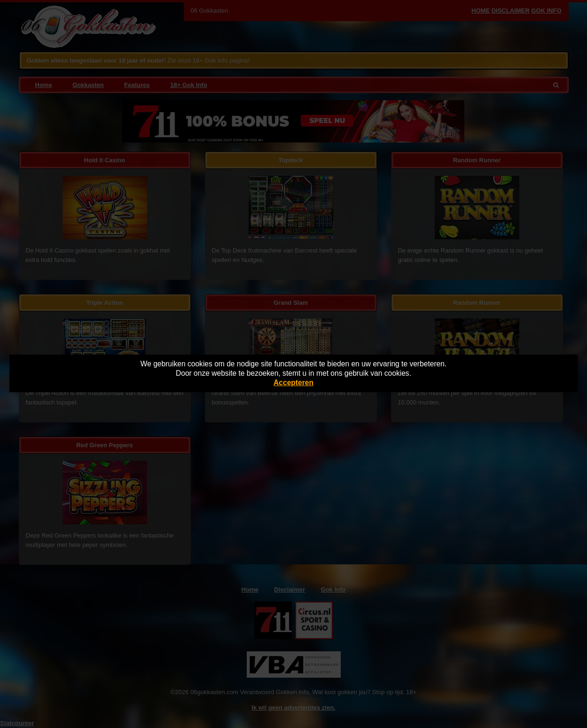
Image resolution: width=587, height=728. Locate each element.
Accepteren (293, 383)
